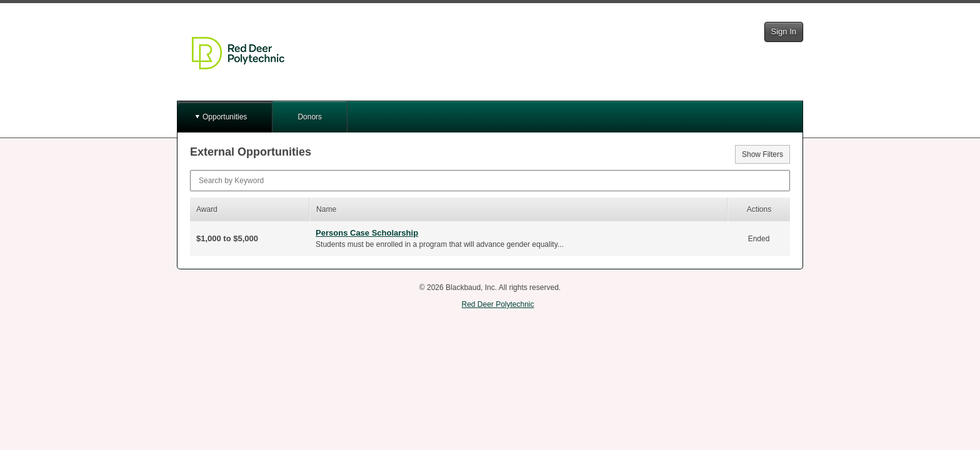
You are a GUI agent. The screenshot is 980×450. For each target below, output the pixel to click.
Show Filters (762, 154)
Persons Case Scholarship (367, 233)
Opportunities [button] (225, 117)
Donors (310, 117)
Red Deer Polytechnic (497, 304)
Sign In (784, 32)
